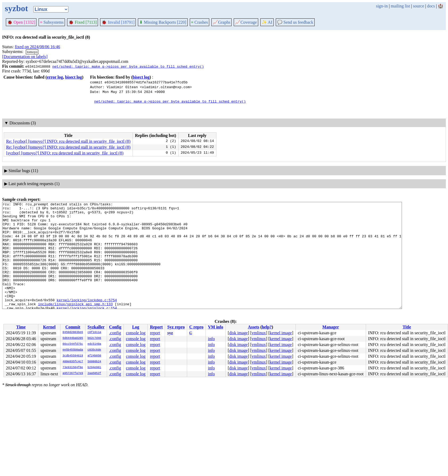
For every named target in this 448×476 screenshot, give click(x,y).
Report (156, 327)
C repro (196, 327)
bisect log (73, 77)
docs (431, 6)
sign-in (382, 6)
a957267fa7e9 (73, 373)
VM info (215, 327)
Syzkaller (96, 327)
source (419, 6)
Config (115, 327)
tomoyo (32, 52)
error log (55, 77)
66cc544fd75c (73, 344)
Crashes (200, 22)
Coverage (246, 22)
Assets (254, 327)
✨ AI (267, 22)
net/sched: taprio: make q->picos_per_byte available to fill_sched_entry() (128, 66)
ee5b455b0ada (73, 350)
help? (267, 327)
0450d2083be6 (73, 332)
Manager (331, 327)
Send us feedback (295, 22)
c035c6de (94, 350)
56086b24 (94, 362)
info (211, 339)
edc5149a (94, 344)
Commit (73, 327)
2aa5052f (94, 373)
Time (21, 327)
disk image (239, 333)
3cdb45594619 (73, 356)
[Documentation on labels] (25, 57)
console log (136, 333)
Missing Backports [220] (163, 22)
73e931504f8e (73, 368)
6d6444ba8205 (73, 338)
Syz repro (176, 327)
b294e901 (94, 368)
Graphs (221, 22)
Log (136, 327)
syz (170, 333)
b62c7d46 (94, 338)
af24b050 (94, 356)
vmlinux (259, 333)
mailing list (400, 6)
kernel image (281, 333)
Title (407, 327)
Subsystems (52, 22)
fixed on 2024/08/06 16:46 (38, 47)
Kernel (49, 327)
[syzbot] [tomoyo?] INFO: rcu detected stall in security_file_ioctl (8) (65, 153)
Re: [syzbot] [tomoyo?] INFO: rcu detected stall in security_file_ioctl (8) (68, 141)
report (155, 333)
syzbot (16, 8)
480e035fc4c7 (73, 362)
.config (115, 333)
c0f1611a (94, 332)
